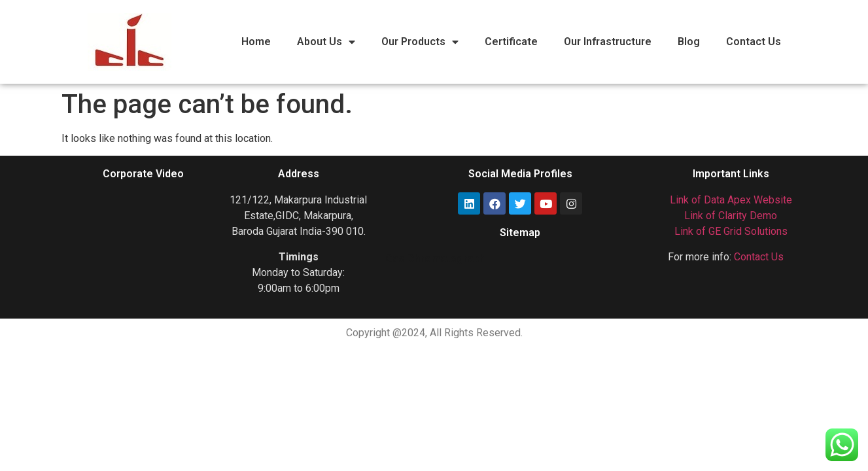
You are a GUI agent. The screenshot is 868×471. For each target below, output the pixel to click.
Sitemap (520, 233)
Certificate (511, 42)
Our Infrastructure (608, 42)
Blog (689, 42)
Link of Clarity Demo (731, 216)
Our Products (420, 42)
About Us (326, 42)
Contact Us (754, 42)
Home (256, 42)
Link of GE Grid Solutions (731, 231)
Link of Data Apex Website (731, 200)
